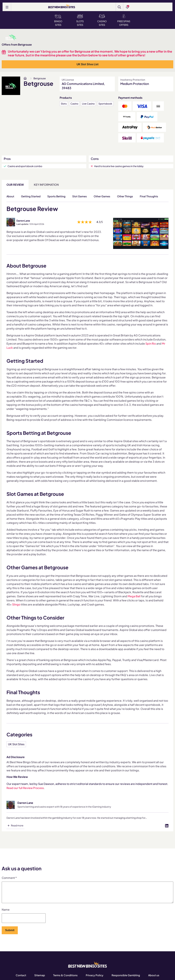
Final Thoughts (149, 196)
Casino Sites (102, 20)
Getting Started (31, 196)
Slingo (16, 604)
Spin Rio (151, 343)
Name (6, 913)
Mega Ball (134, 596)
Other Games (102, 196)
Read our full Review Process (25, 788)
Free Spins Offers (124, 20)
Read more (17, 825)
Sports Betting (56, 196)
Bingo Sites (58, 20)
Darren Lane (23, 221)
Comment (9, 878)
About (10, 196)
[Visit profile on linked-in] (167, 825)
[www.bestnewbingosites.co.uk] (25, 78)
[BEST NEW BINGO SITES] (62, 6)
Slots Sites (80, 20)
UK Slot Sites (16, 744)
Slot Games (80, 196)
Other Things (125, 196)
